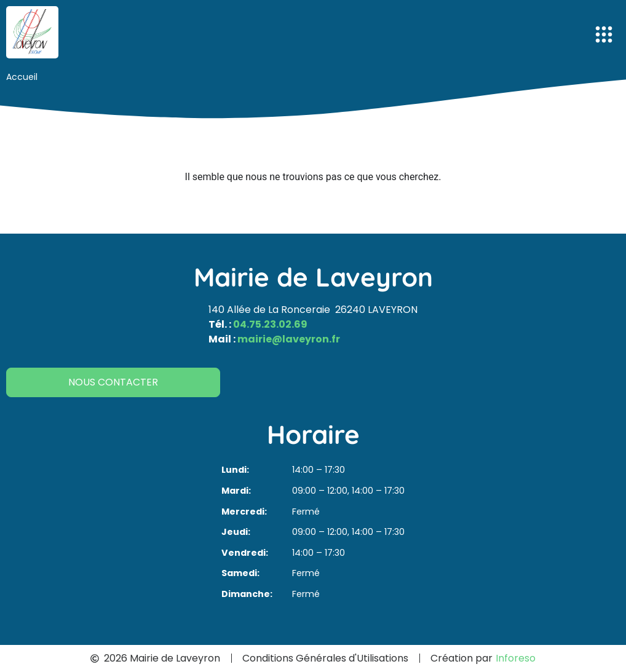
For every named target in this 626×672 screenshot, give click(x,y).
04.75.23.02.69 (270, 324)
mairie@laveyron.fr (289, 339)
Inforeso (516, 658)
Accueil (22, 77)
